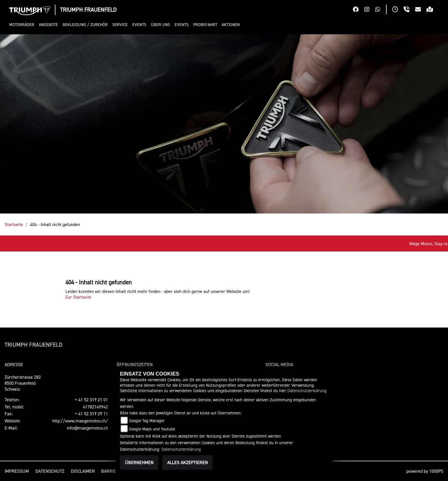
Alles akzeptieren (187, 462)
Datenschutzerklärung (307, 391)
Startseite (14, 224)
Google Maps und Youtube (152, 429)
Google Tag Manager (147, 421)
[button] (23, 25)
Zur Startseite (78, 297)
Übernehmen (139, 462)
